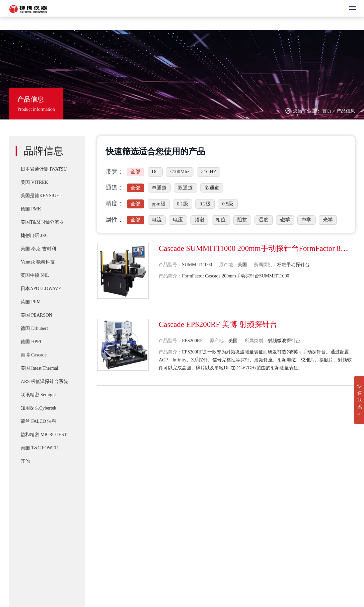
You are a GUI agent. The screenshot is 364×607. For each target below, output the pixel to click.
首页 (327, 111)
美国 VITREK (34, 182)
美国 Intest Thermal (39, 368)
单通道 (159, 188)
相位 (221, 220)
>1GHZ (209, 172)
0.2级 (205, 204)
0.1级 (182, 204)
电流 (157, 220)
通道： (114, 188)
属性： (114, 220)
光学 (328, 220)
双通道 (185, 188)
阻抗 (242, 220)
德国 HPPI (31, 342)
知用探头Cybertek (38, 408)
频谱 (199, 220)
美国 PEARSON (36, 315)
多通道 (212, 188)
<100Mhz (180, 172)
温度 (263, 220)
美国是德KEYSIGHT (41, 196)
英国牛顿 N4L (35, 275)
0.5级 (228, 204)
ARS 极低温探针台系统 (44, 381)
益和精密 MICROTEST (44, 435)
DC (155, 172)
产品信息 (346, 111)
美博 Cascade (34, 355)
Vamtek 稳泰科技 (37, 262)
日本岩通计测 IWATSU (44, 169)
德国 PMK (31, 209)
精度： (114, 203)
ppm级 (159, 204)
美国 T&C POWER (39, 448)
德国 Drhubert (34, 328)
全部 (135, 172)
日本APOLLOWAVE (41, 289)
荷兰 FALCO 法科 (38, 421)
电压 (178, 220)
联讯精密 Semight (38, 395)
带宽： (114, 172)
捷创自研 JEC (34, 235)
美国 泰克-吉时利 (38, 249)
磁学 (285, 220)
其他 (25, 461)
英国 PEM (31, 302)
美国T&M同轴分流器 (42, 222)
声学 (306, 220)
